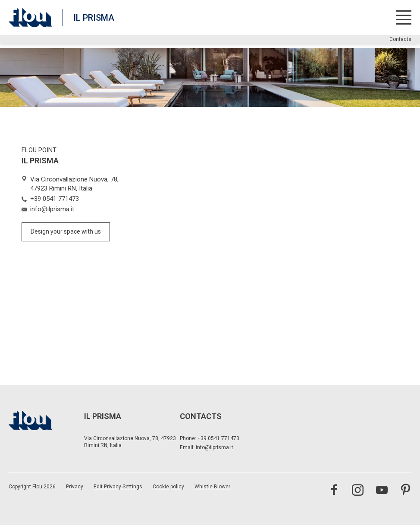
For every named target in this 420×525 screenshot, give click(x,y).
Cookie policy (168, 487)
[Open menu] (404, 17)
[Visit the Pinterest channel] (406, 491)
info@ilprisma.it (215, 447)
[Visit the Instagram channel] (358, 491)
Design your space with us (66, 231)
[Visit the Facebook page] (334, 491)
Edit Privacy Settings (118, 487)
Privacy (75, 487)
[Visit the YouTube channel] (382, 491)
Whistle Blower (212, 487)
